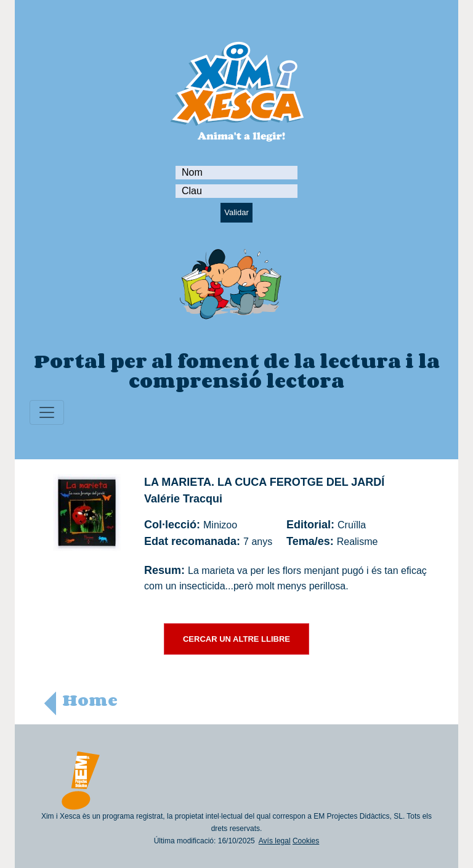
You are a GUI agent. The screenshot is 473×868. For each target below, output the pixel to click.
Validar (236, 212)
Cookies (306, 841)
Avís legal (275, 841)
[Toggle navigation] (47, 412)
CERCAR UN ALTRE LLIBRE (236, 639)
